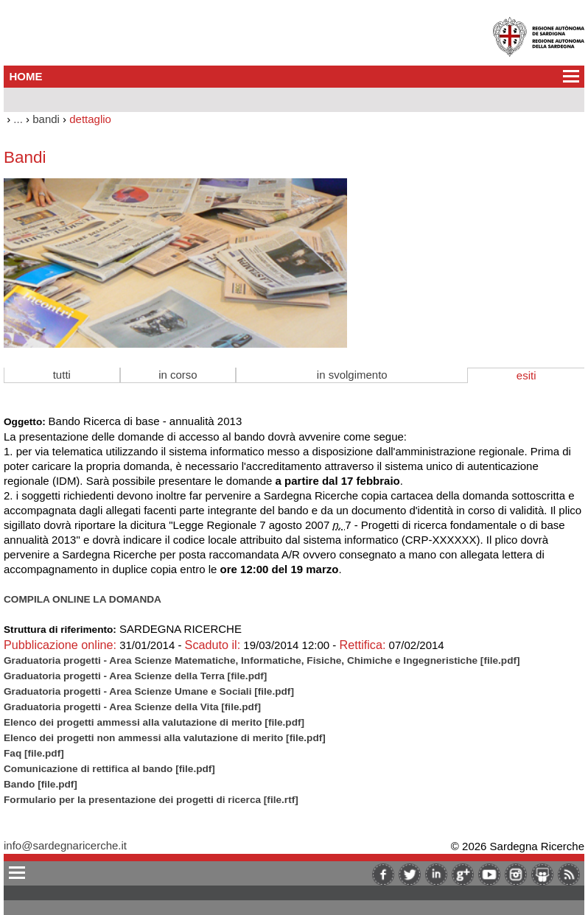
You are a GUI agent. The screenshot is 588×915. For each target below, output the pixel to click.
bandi (46, 119)
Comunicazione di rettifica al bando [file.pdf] (109, 769)
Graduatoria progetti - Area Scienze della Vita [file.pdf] (132, 707)
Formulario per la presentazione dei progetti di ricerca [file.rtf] (151, 800)
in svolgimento (352, 375)
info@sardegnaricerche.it (65, 845)
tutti (62, 375)
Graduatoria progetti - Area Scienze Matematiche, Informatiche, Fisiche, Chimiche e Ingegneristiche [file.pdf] (262, 660)
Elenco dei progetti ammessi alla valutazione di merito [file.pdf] (154, 722)
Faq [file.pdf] (34, 753)
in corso (178, 375)
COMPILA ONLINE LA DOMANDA (83, 599)
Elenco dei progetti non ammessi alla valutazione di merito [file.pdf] (165, 738)
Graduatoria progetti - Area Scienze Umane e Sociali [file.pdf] (149, 691)
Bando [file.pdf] (41, 784)
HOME (26, 76)
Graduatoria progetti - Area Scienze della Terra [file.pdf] (135, 676)
